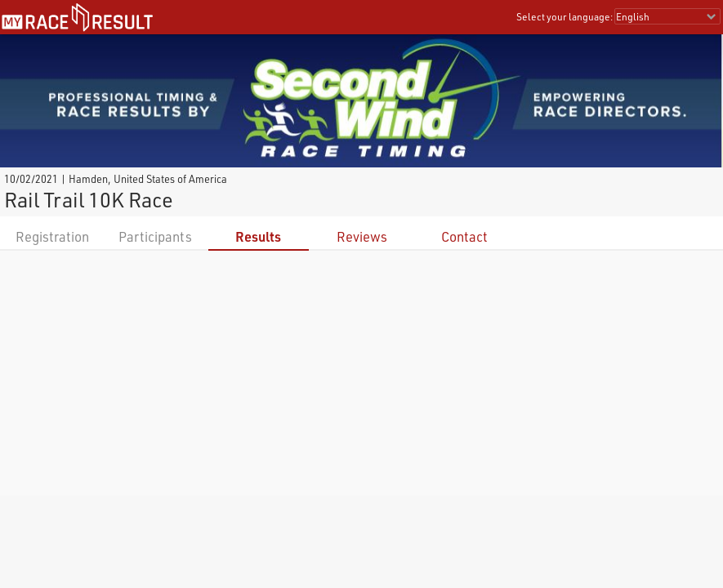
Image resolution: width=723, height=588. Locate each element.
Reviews (362, 236)
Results (258, 236)
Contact (464, 236)
